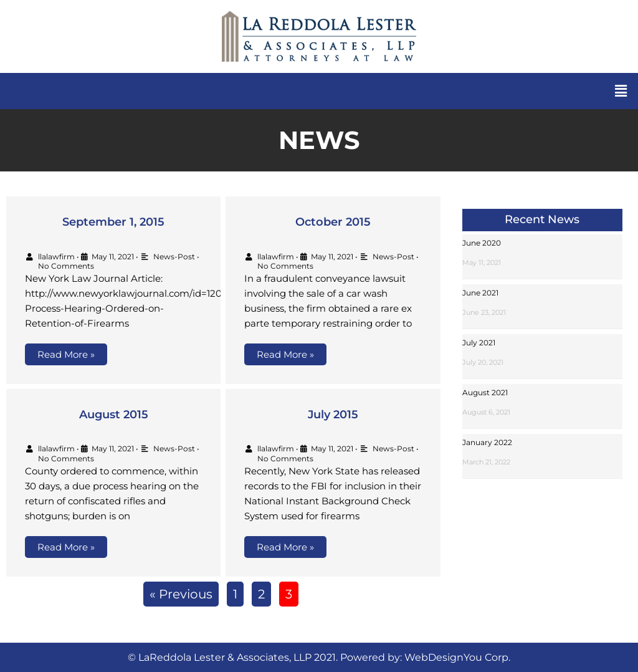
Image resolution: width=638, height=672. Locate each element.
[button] (621, 91)
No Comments (66, 266)
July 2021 (479, 343)
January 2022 (487, 442)
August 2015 (114, 415)
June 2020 (482, 243)
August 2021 (485, 392)
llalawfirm (56, 257)
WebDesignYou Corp (456, 657)
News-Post (174, 257)
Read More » (66, 354)
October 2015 (333, 222)
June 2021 (480, 293)
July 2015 (333, 415)
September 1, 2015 (113, 222)
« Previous (181, 594)
